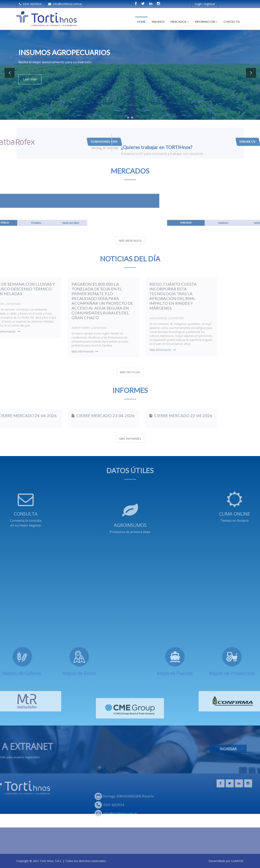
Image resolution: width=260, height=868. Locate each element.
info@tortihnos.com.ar (65, 4)
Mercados (180, 22)
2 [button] (133, 119)
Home (141, 22)
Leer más (30, 79)
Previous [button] (10, 73)
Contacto (232, 22)
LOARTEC (238, 861)
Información (206, 22)
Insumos (158, 22)
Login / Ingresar (205, 4)
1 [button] (129, 119)
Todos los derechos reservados (86, 861)
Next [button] (251, 73)
